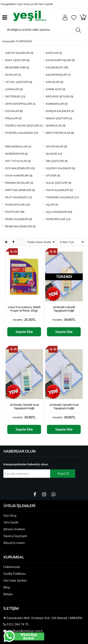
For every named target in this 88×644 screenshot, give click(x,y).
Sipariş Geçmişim (15, 536)
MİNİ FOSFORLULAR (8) (60, 133)
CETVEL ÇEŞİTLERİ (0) (18, 82)
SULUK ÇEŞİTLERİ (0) (58, 183)
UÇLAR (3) (52, 205)
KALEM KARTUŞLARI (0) (60, 60)
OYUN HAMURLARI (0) (18, 176)
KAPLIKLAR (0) (54, 82)
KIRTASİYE (25, 41)
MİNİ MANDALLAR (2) (18, 146)
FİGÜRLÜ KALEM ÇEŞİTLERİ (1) (24, 126)
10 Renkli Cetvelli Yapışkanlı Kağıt (64, 309)
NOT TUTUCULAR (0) (18, 161)
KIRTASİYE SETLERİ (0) (59, 97)
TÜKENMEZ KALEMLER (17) (62, 197)
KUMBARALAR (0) (56, 104)
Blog (7, 587)
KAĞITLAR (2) (54, 53)
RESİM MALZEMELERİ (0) (20, 226)
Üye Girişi (23, 4)
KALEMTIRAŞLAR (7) (58, 75)
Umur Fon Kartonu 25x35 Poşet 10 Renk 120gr (24, 309)
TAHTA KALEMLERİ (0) (59, 190)
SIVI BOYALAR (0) (56, 146)
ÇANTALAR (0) (14, 89)
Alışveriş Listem (14, 543)
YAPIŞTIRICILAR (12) (58, 219)
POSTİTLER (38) (14, 212)
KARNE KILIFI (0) (55, 89)
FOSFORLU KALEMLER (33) (21, 133)
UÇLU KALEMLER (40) (59, 212)
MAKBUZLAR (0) (55, 126)
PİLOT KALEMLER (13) (18, 197)
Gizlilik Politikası (14, 574)
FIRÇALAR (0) (13, 118)
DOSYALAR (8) (14, 111)
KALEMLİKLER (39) (57, 67)
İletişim (8, 594)
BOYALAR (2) (13, 75)
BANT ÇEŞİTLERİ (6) (17, 60)
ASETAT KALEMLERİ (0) (19, 53)
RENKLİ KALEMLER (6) (18, 219)
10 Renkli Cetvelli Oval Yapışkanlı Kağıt (24, 406)
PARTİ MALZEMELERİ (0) (20, 190)
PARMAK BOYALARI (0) (19, 183)
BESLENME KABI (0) (17, 67)
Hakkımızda (12, 567)
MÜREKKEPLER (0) (16, 154)
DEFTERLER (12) (15, 97)
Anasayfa (9, 41)
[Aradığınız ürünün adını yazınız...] (38, 30)
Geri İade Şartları (15, 580)
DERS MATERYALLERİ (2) (20, 104)
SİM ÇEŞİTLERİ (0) (56, 161)
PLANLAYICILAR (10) (17, 205)
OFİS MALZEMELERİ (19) (20, 168)
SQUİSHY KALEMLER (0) (60, 168)
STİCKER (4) (53, 176)
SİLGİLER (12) (54, 154)
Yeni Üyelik (46, 4)
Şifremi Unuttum (14, 529)
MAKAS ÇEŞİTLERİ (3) (59, 118)
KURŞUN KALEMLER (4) (60, 111)
